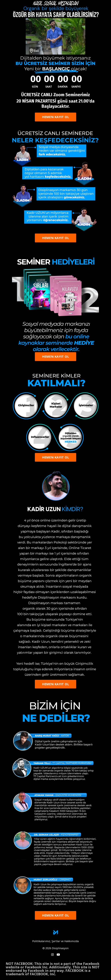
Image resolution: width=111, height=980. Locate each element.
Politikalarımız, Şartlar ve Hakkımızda (55, 941)
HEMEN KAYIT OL (56, 117)
